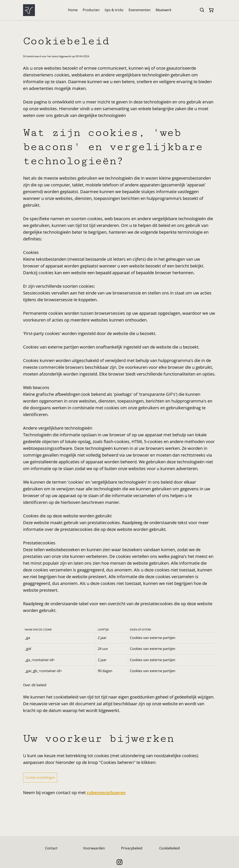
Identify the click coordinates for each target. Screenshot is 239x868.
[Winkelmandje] (211, 10)
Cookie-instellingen (40, 777)
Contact (51, 848)
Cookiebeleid (170, 848)
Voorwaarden (94, 848)
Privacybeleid (132, 848)
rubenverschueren (106, 793)
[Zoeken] (202, 10)
